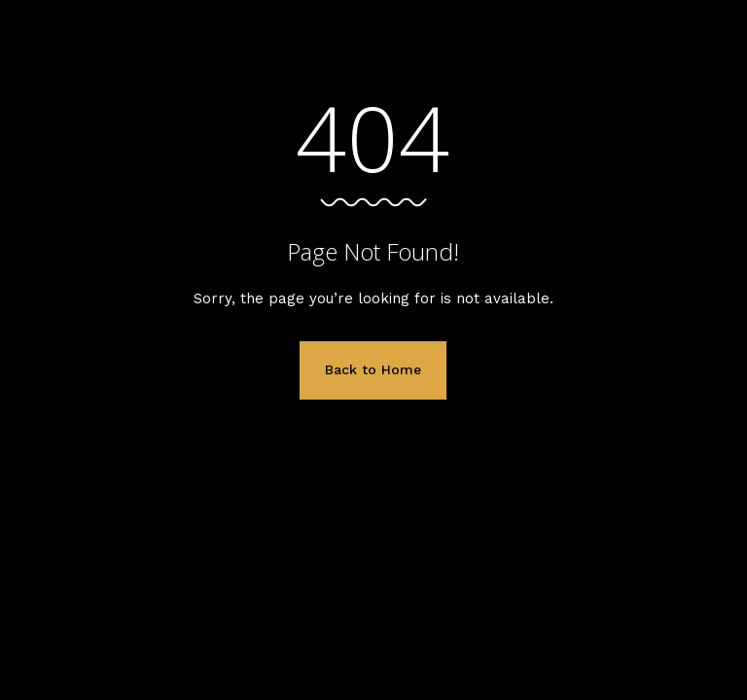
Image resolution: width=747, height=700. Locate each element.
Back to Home (373, 369)
